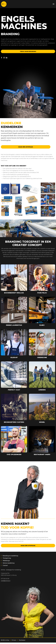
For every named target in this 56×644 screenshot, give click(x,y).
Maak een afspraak (26, 147)
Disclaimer (22, 640)
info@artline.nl (6, 581)
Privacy (14, 640)
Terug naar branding (28, 51)
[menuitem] (10, 556)
